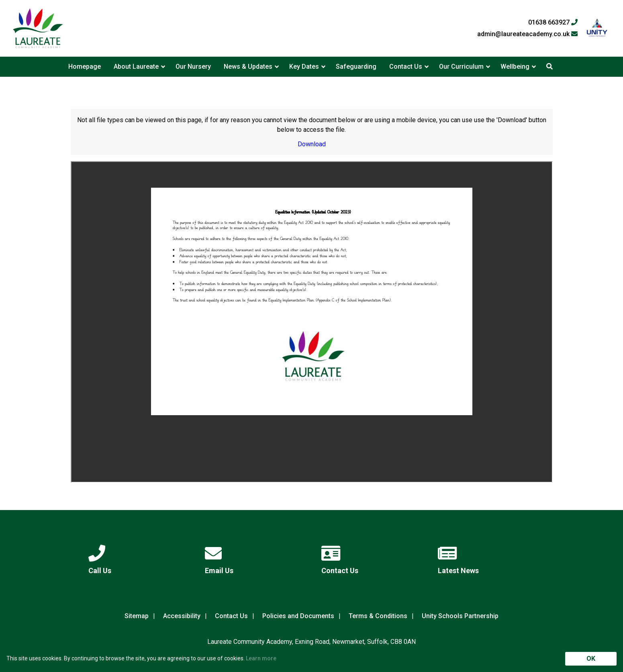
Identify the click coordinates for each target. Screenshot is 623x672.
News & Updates (248, 67)
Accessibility (182, 616)
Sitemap (137, 616)
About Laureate (136, 67)
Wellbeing (515, 67)
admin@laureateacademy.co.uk (527, 34)
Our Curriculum (461, 67)
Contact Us (406, 67)
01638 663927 (553, 23)
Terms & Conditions (378, 616)
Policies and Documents (298, 616)
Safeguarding (356, 67)
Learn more (261, 658)
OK (591, 659)
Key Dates (304, 67)
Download (312, 144)
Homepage (85, 67)
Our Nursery (193, 67)
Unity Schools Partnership (460, 616)
